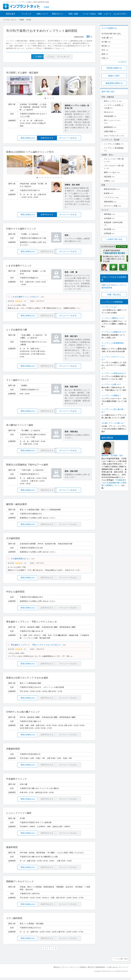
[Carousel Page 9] (59, 178)
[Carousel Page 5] (48, 178)
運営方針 (88, 970)
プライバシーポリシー (65, 970)
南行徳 (106, 46)
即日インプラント (111, 101)
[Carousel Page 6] (51, 178)
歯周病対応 (108, 127)
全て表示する (123, 62)
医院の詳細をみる (20, 138)
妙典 (105, 54)
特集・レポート (105, 14)
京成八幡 (107, 38)
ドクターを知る (89, 14)
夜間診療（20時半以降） (114, 222)
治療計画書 (108, 131)
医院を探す (11, 14)
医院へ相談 (73, 14)
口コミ (51, 57)
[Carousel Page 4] (53, 99)
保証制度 (108, 177)
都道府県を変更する (114, 83)
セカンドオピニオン (112, 136)
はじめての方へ (120, 14)
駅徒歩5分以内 (110, 189)
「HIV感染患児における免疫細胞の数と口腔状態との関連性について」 (114, 483)
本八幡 (106, 42)
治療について (42, 14)
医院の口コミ (58, 14)
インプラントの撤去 (112, 144)
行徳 (105, 58)
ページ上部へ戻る (121, 962)
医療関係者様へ (99, 970)
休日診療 (108, 229)
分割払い (108, 181)
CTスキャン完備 (111, 206)
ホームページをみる (78, 138)
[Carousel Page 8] (56, 178)
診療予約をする (49, 138)
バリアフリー (109, 197)
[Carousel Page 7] (53, 178)
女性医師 (108, 218)
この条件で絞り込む (114, 239)
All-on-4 (107, 112)
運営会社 (51, 970)
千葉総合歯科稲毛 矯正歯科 (114, 253)
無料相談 (108, 214)
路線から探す (114, 76)
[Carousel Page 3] (51, 99)
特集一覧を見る (114, 295)
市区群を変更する (114, 68)
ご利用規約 (79, 970)
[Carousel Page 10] (61, 178)
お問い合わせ (112, 970)
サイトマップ (123, 970)
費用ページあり (110, 172)
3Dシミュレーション (112, 120)
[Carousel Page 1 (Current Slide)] (45, 99)
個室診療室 (108, 202)
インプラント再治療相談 (114, 148)
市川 (105, 50)
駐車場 (107, 193)
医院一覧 (24, 57)
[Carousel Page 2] (48, 99)
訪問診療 (108, 233)
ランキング (26, 14)
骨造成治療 (108, 116)
